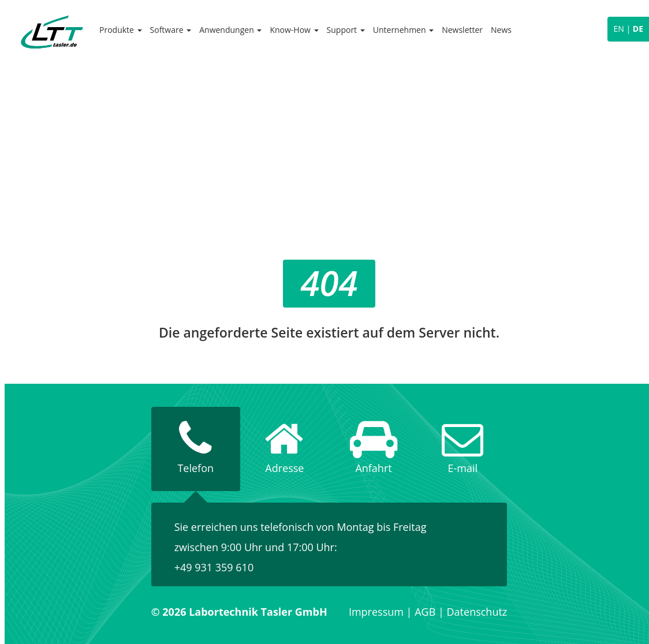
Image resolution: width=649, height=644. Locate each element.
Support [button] (346, 30)
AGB (425, 612)
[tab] (196, 449)
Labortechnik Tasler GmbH (52, 32)
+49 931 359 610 (214, 567)
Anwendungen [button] (230, 30)
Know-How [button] (294, 30)
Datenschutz (477, 612)
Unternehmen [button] (403, 30)
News (501, 30)
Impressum (376, 612)
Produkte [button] (121, 30)
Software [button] (171, 30)
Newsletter (462, 30)
